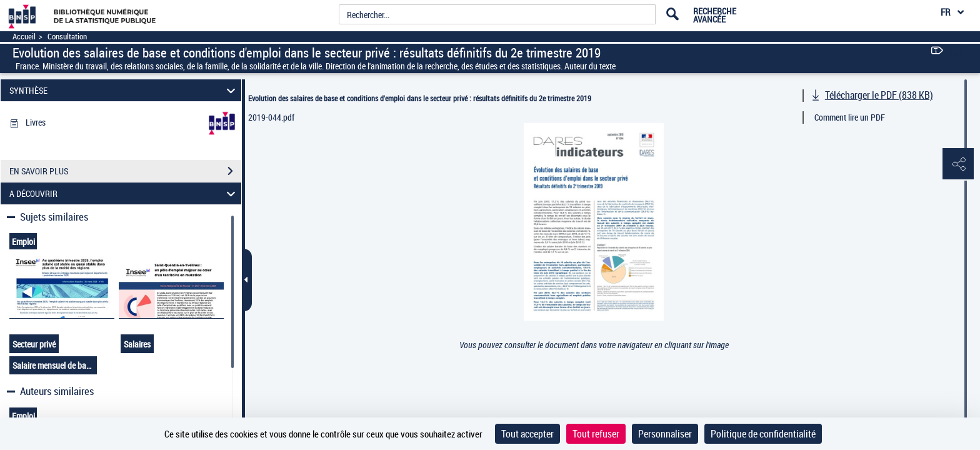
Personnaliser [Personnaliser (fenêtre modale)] (665, 434)
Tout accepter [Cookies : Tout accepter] (527, 434)
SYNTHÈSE (124, 90)
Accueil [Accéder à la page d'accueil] (24, 37)
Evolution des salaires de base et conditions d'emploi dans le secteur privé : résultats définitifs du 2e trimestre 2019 (420, 98)
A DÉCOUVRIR (124, 193)
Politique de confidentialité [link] (763, 434)
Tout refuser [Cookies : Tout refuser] (596, 434)
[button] (958, 164)
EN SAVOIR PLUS (125, 171)
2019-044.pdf (271, 117)
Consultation (67, 37)
